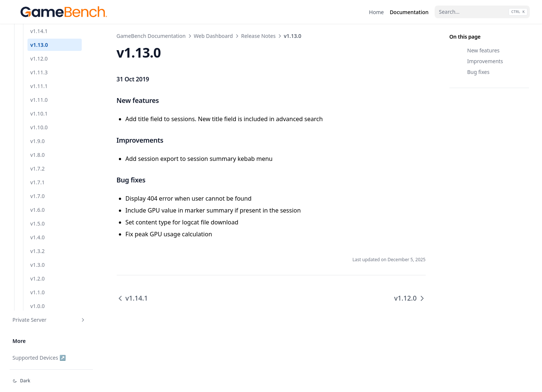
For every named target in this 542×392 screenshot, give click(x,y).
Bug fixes (478, 72)
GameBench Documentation (151, 36)
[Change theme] (51, 381)
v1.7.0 (38, 196)
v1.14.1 (39, 31)
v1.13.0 (39, 45)
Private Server (49, 320)
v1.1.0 (38, 292)
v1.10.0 (39, 127)
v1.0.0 (38, 306)
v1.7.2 (38, 169)
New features (483, 50)
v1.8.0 (38, 155)
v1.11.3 (39, 72)
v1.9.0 (38, 141)
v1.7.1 (38, 182)
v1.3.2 (38, 251)
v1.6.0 (38, 210)
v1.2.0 (38, 278)
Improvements (485, 61)
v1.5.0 (38, 223)
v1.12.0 (39, 59)
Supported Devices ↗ (39, 358)
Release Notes (258, 36)
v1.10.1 (39, 114)
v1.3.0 (38, 265)
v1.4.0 (38, 237)
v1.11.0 (39, 100)
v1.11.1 (39, 86)
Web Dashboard (213, 36)
